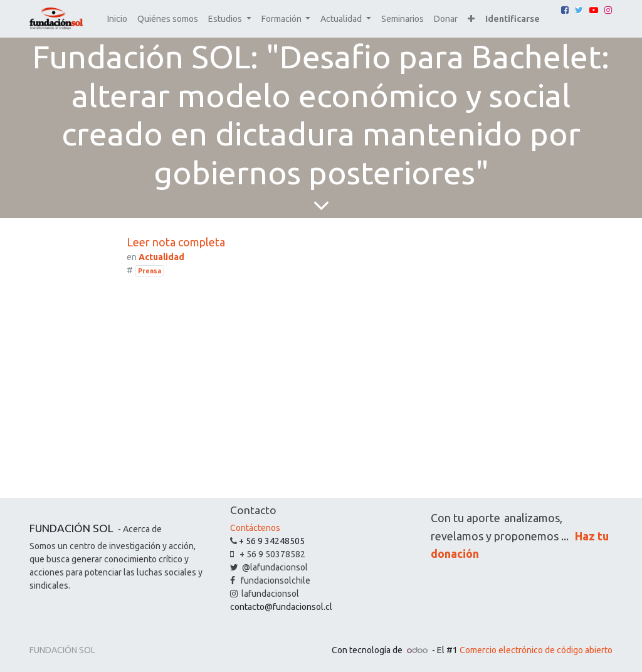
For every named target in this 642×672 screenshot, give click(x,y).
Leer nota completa (176, 242)
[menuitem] (117, 19)
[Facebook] (565, 10)
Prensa (150, 271)
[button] (471, 19)
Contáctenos (255, 528)
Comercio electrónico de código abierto (536, 650)
